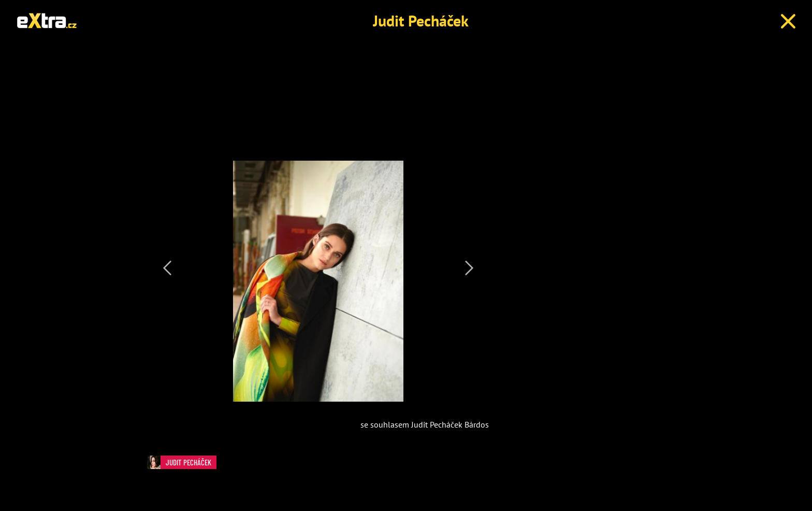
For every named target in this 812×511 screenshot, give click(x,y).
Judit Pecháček (421, 20)
